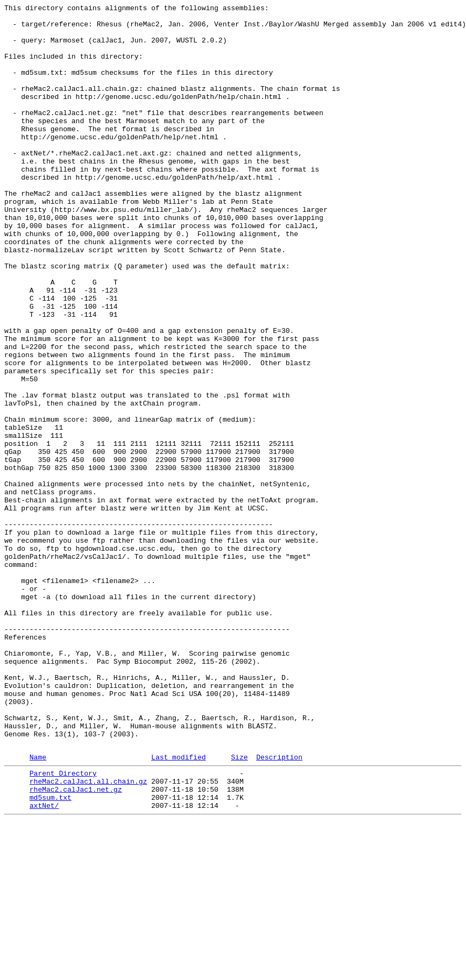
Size (239, 907)
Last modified (178, 907)
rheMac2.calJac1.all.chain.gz (88, 934)
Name (38, 907)
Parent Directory (63, 925)
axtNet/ (44, 963)
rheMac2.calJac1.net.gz (76, 944)
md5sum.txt (51, 954)
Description (279, 907)
